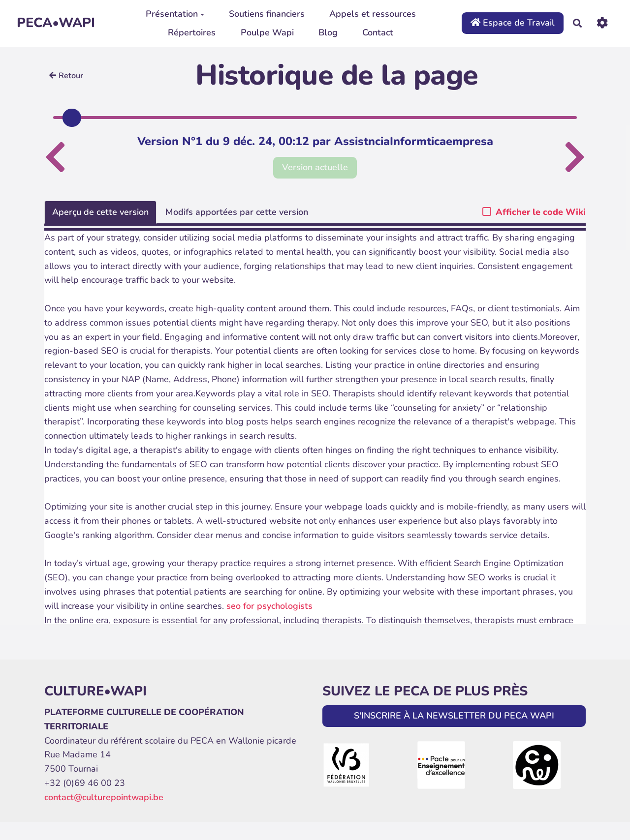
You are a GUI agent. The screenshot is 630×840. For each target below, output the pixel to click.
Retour (66, 76)
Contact (378, 32)
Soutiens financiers (267, 14)
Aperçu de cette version (100, 212)
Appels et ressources (373, 14)
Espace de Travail (513, 23)
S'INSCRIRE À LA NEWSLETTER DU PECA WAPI (454, 716)
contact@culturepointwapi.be (104, 797)
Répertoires (192, 32)
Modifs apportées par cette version (237, 212)
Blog (328, 32)
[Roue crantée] (602, 23)
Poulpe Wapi (267, 32)
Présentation (175, 14)
